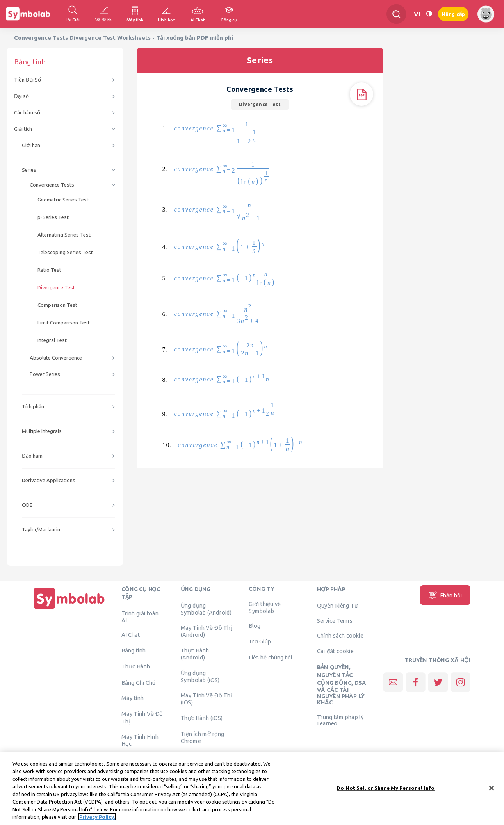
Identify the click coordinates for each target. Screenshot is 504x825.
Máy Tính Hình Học (140, 740)
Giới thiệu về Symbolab (265, 608)
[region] (252, 789)
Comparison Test (57, 305)
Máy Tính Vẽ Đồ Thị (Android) (206, 631)
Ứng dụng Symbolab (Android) (206, 609)
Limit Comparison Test (64, 323)
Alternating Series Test (64, 235)
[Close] (492, 788)
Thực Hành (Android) (195, 654)
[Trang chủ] (69, 609)
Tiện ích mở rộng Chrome (203, 738)
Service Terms (335, 621)
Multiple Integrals (42, 431)
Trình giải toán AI (140, 617)
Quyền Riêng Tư (337, 605)
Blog (255, 625)
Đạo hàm (32, 456)
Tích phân (33, 407)
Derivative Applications (49, 480)
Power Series (45, 374)
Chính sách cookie (340, 636)
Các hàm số (27, 113)
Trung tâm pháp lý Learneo (340, 720)
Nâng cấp (453, 14)
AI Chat (131, 635)
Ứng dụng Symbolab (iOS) (200, 676)
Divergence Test (56, 288)
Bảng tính (134, 650)
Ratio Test (49, 270)
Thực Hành (136, 666)
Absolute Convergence (56, 358)
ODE (27, 505)
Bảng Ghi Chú (138, 682)
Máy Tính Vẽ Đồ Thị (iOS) (206, 699)
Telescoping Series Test (65, 252)
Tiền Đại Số (28, 80)
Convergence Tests (52, 185)
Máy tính (133, 698)
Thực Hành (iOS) (202, 718)
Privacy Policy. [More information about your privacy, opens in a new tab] (97, 817)
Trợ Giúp (260, 641)
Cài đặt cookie (335, 651)
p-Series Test (53, 217)
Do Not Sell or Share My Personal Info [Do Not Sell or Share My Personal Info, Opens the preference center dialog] (386, 788)
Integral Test (52, 340)
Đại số (21, 96)
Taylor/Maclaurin (41, 530)
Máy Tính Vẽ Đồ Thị (142, 717)
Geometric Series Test (63, 200)
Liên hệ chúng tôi (270, 657)
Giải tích (23, 129)
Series (29, 170)
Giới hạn (31, 145)
